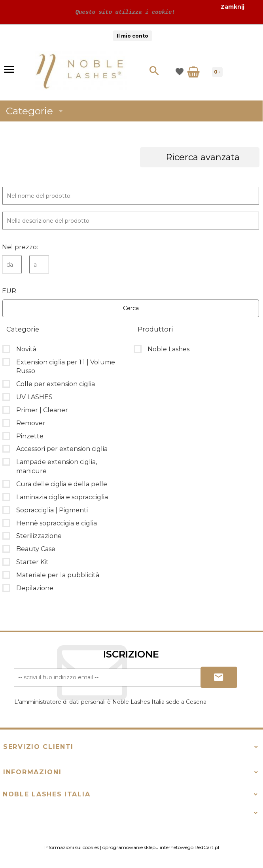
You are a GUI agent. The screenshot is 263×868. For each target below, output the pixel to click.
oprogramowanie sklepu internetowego (148, 847)
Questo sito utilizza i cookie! (123, 12)
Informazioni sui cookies (72, 847)
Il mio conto (132, 36)
